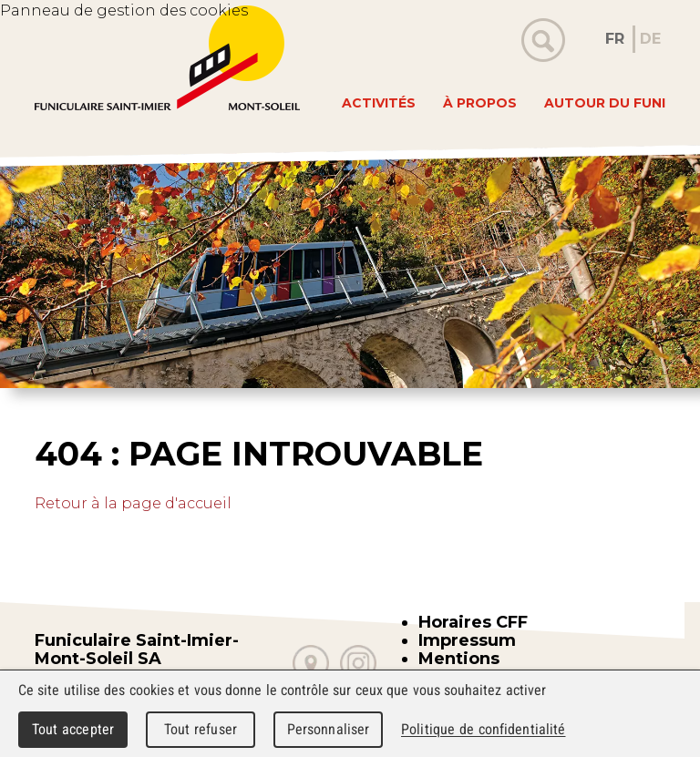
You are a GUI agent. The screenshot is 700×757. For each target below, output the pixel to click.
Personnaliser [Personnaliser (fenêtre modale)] (329, 729)
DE (650, 39)
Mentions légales (459, 668)
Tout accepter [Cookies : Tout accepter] (73, 729)
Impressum (467, 640)
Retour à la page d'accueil (133, 503)
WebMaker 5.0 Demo (167, 58)
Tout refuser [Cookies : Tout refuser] (201, 729)
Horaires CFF (473, 622)
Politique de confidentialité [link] (483, 729)
